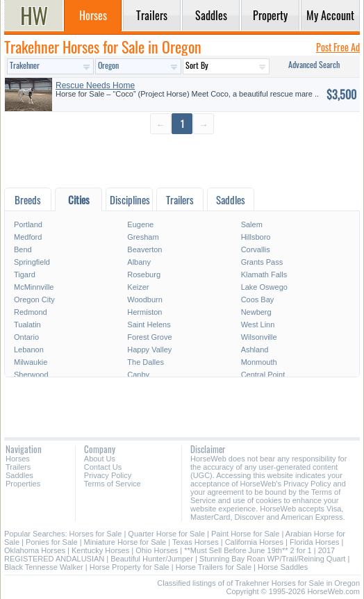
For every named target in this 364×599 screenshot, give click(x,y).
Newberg (256, 312)
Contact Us (103, 467)
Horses (18, 459)
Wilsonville (259, 337)
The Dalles (146, 362)
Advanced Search (314, 64)
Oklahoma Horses (35, 550)
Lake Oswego (264, 287)
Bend (23, 249)
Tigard (25, 274)
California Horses (254, 542)
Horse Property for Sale (130, 567)
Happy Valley (149, 350)
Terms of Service (113, 484)
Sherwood (31, 375)
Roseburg (144, 274)
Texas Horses (196, 542)
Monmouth (259, 362)
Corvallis (256, 249)
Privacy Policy (108, 475)
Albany (139, 262)
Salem (252, 224)
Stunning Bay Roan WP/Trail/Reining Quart (273, 559)
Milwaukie (31, 362)
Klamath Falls (264, 274)
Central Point (263, 375)
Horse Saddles (283, 567)
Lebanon (29, 350)
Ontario (26, 337)
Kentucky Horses (100, 550)
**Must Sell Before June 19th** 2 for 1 (248, 550)
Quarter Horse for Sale (166, 534)
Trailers (18, 467)
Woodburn (145, 299)
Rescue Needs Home (95, 85)
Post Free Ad (338, 47)
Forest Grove (149, 337)
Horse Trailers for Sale (214, 567)
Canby (138, 375)
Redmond (31, 312)
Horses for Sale (96, 534)
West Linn (258, 325)
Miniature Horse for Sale (125, 542)
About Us (100, 459)
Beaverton (144, 249)
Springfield (32, 262)
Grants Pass (262, 262)
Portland (28, 224)
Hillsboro (256, 237)
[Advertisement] (182, 160)
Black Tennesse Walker (44, 567)
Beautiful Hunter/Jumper (152, 559)
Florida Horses (315, 542)
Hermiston (144, 312)
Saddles (19, 475)
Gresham (143, 237)
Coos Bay (258, 299)
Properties (23, 484)
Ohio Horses (157, 550)
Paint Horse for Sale (245, 534)
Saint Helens (149, 325)
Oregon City (34, 299)
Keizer (138, 287)
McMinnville (34, 287)
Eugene (140, 224)
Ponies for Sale (52, 542)
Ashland (255, 350)
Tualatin (27, 325)
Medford (28, 237)
